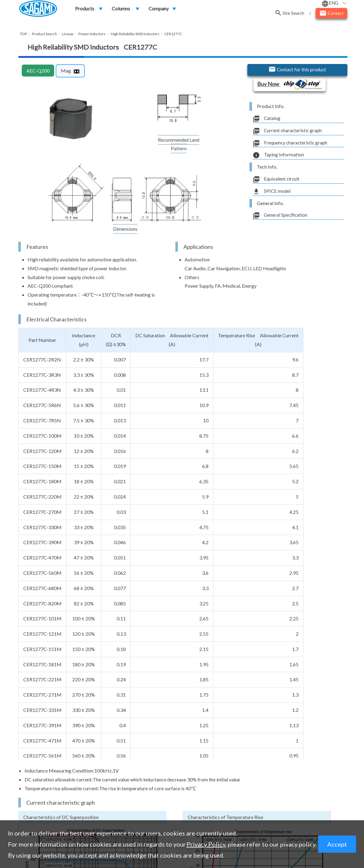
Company (159, 10)
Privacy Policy (206, 844)
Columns (121, 10)
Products (85, 10)
